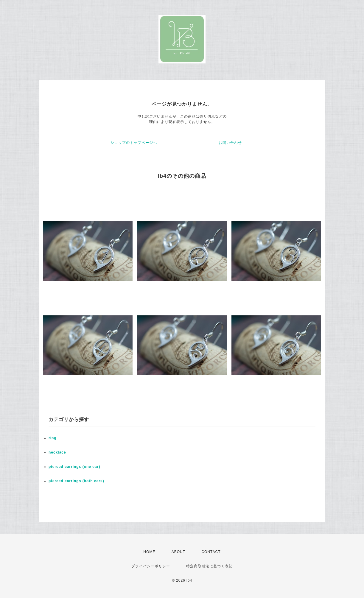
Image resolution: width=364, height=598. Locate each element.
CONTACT (211, 552)
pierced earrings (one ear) (74, 467)
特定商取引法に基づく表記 (209, 566)
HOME (149, 552)
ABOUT (178, 552)
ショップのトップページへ (134, 143)
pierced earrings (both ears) (76, 481)
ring (53, 438)
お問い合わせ (230, 143)
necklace (57, 452)
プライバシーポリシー (151, 566)
